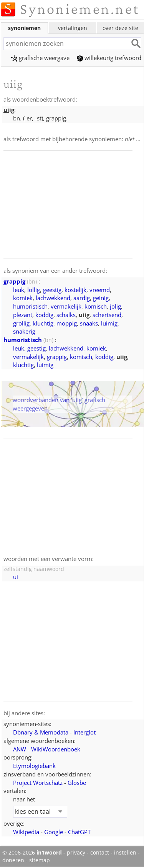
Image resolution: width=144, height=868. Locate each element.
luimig (109, 323)
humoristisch (30, 306)
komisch (96, 306)
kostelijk (75, 290)
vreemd (100, 290)
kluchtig (43, 323)
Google (54, 832)
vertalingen (73, 28)
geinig (101, 298)
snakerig (24, 331)
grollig (21, 323)
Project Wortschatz (38, 783)
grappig (14, 281)
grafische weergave (40, 58)
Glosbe (77, 783)
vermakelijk (66, 306)
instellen (125, 853)
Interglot (84, 732)
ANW (20, 749)
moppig (67, 323)
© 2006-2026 (32, 853)
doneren (13, 860)
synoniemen (24, 28)
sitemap (40, 860)
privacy (76, 853)
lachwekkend (53, 298)
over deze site (120, 28)
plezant (23, 315)
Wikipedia (26, 832)
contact (100, 853)
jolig (115, 306)
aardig (82, 298)
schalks (66, 315)
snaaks (89, 323)
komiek (23, 298)
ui (16, 577)
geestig (52, 290)
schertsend (107, 315)
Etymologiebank (34, 766)
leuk (19, 290)
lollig (34, 290)
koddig (44, 315)
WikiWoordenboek (56, 749)
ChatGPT (79, 832)
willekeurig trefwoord (109, 58)
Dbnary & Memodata (41, 732)
